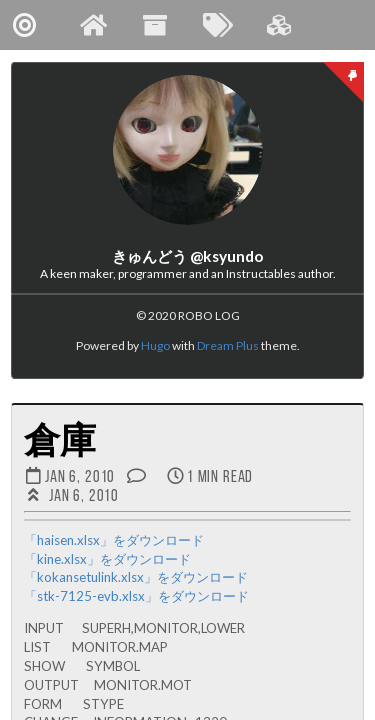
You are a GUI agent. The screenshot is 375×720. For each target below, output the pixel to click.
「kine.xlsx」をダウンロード (107, 559)
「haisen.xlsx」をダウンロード (114, 540)
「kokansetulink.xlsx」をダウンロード (136, 577)
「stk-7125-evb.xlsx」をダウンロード (136, 596)
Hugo (155, 345)
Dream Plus (228, 345)
